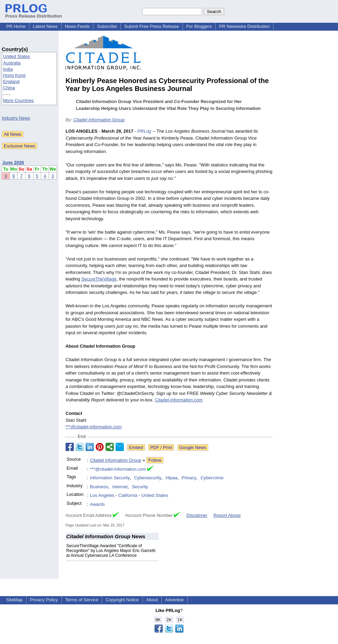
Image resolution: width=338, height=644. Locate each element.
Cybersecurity (148, 478)
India (8, 69)
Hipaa (171, 478)
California (128, 495)
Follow (155, 460)
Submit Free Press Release (152, 26)
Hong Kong (14, 75)
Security (140, 487)
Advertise (175, 600)
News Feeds (77, 26)
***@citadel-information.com (94, 427)
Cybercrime (212, 478)
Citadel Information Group (99, 120)
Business (99, 487)
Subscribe (107, 26)
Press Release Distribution (34, 13)
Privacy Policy (44, 600)
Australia (12, 63)
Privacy (189, 478)
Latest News (45, 26)
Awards (97, 504)
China (9, 88)
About (152, 600)
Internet (120, 487)
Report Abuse (227, 515)
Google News (193, 447)
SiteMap (14, 600)
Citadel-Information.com (179, 400)
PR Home (16, 26)
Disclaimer (197, 515)
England (11, 81)
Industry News (16, 118)
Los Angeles (102, 495)
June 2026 (13, 162)
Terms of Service (82, 600)
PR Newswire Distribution (244, 26)
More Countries (18, 100)
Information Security (110, 478)
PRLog (144, 131)
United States (17, 56)
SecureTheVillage (99, 279)
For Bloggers (199, 26)
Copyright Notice (122, 600)
